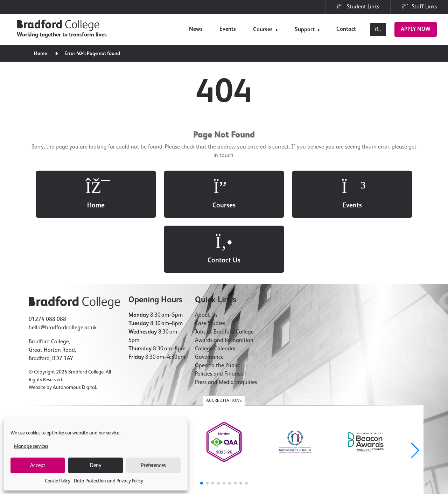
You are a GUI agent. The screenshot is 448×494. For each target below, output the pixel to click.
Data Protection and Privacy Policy (108, 481)
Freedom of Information (208, 450)
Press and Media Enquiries (226, 328)
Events (228, 29)
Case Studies (210, 269)
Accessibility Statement (256, 450)
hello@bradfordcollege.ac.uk (63, 273)
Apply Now (416, 29)
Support (305, 30)
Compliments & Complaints (362, 450)
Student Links (358, 7)
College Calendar (215, 294)
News (196, 29)
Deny (96, 465)
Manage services (31, 446)
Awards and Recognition (224, 286)
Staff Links (419, 7)
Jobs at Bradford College (224, 277)
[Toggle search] (378, 29)
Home (41, 54)
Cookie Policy (58, 481)
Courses (263, 30)
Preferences (153, 465)
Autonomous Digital (74, 333)
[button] (415, 396)
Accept (38, 465)
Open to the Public (217, 311)
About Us (206, 261)
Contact (346, 29)
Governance (209, 303)
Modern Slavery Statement (307, 450)
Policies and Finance (219, 320)
